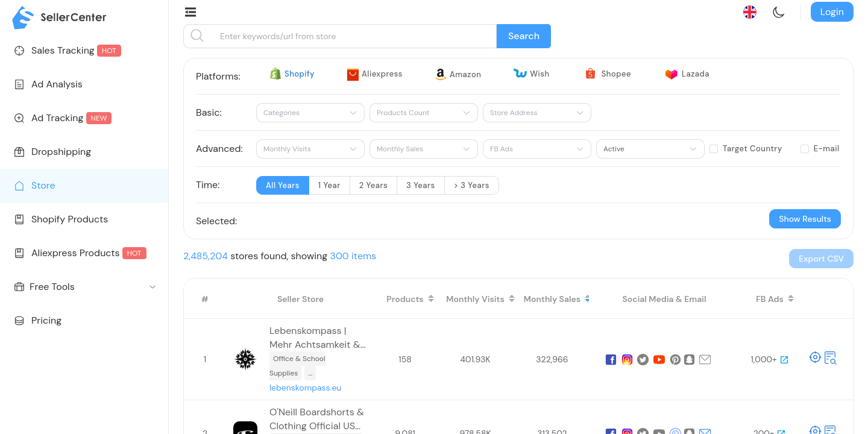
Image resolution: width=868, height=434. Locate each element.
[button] (821, 259)
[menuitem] (84, 51)
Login (832, 12)
